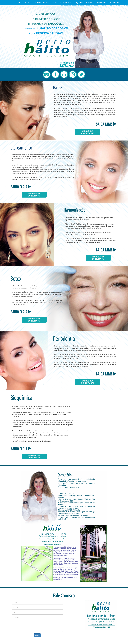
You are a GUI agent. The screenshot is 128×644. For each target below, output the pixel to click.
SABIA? (89, 3)
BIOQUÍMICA (79, 3)
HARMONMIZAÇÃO (42, 3)
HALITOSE (28, 3)
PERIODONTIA (66, 3)
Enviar (37, 635)
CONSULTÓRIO (100, 3)
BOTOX (55, 3)
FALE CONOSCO (115, 3)
